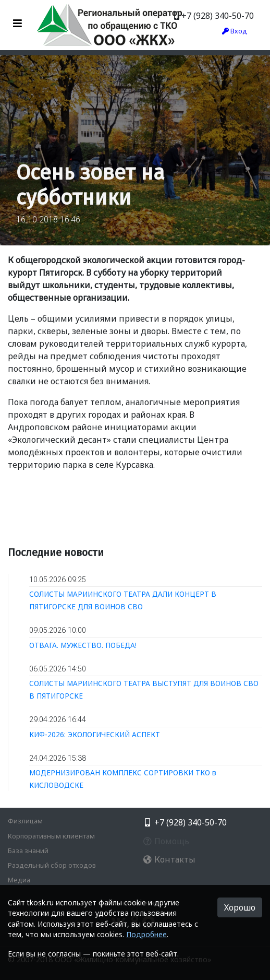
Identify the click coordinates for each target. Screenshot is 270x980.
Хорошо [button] (240, 907)
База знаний (28, 851)
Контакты (169, 859)
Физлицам (25, 821)
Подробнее (146, 934)
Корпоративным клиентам (51, 836)
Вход (235, 31)
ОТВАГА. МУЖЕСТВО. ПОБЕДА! (83, 645)
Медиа (19, 880)
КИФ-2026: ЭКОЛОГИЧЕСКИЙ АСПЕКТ (95, 734)
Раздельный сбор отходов (52, 865)
